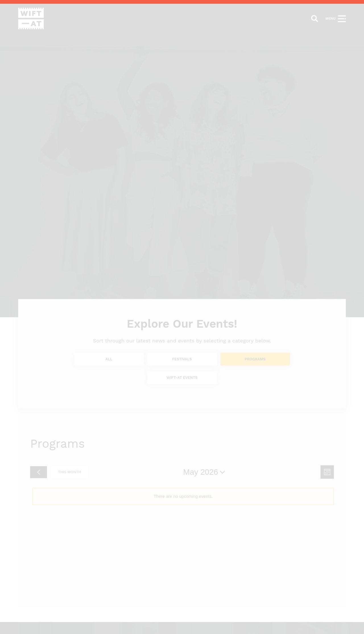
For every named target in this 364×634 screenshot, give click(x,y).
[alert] (183, 496)
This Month (70, 472)
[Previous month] (39, 472)
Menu (330, 18)
